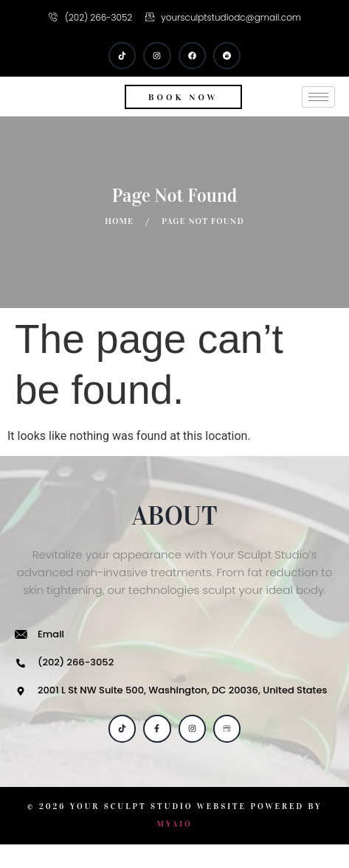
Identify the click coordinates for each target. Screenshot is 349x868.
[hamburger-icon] (318, 109)
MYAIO (174, 848)
